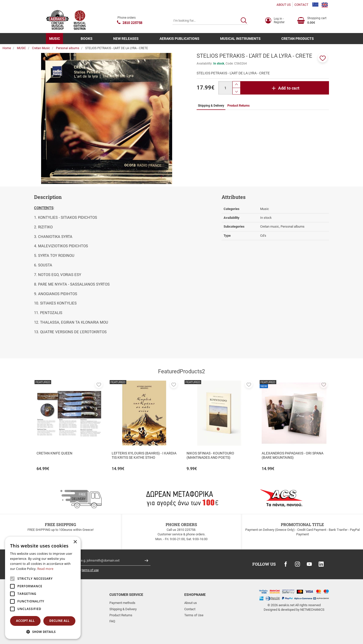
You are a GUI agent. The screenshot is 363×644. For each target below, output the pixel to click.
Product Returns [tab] (238, 106)
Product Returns (121, 615)
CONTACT (301, 5)
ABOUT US (284, 5)
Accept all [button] (25, 621)
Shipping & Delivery (123, 609)
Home (7, 48)
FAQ (112, 621)
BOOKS (87, 39)
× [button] (75, 542)
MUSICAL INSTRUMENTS (240, 39)
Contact (190, 609)
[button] (323, 58)
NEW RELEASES (126, 39)
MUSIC (55, 39)
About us (191, 603)
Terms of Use (194, 615)
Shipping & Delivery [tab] (211, 106)
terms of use (90, 570)
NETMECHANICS (312, 610)
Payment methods (122, 603)
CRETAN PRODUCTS (298, 39)
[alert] (43, 588)
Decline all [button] (59, 621)
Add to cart (289, 88)
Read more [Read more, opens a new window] (45, 569)
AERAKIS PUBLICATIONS (179, 39)
